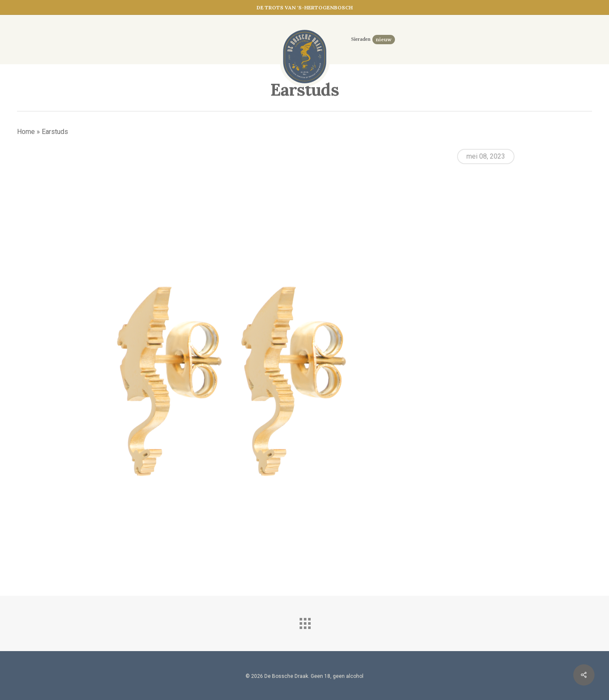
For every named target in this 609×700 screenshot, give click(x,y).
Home (26, 132)
